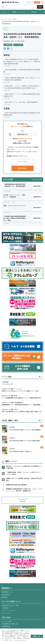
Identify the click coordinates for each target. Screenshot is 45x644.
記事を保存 (9, 45)
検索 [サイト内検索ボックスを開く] (40, 7)
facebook (8, 49)
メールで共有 (19, 45)
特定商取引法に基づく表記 (10, 605)
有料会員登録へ (22, 168)
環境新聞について (7, 592)
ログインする (23, 162)
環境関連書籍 (6, 626)
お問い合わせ (6, 595)
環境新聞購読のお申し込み (10, 624)
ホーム (4, 19)
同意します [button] (37, 636)
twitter (5, 49)
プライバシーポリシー (9, 611)
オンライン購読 (7, 621)
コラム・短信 (12, 19)
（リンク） (7, 66)
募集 (6, 29)
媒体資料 (5, 597)
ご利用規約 (5, 608)
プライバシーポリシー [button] (21, 640)
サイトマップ (6, 613)
